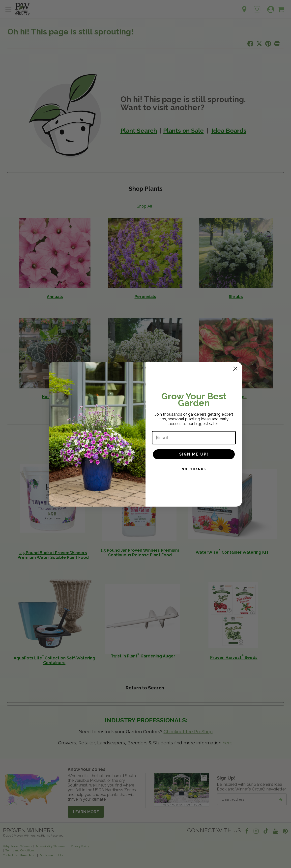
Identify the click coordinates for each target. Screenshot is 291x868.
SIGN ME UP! (194, 454)
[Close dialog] (235, 369)
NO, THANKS (194, 469)
